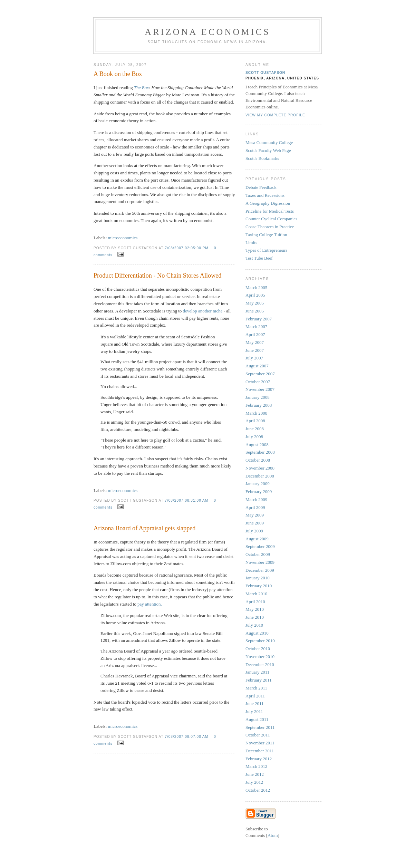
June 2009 (255, 523)
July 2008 (254, 437)
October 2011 (258, 735)
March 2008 (256, 413)
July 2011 (254, 711)
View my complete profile (275, 115)
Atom (273, 835)
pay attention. (150, 604)
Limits (251, 243)
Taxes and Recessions (265, 195)
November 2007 (260, 389)
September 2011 (260, 727)
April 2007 (255, 334)
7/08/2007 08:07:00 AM (187, 737)
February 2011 (259, 680)
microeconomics (123, 238)
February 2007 (259, 319)
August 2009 (257, 539)
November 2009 (260, 562)
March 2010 (256, 594)
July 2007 (254, 358)
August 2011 (257, 719)
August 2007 (257, 366)
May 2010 (255, 609)
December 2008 (260, 476)
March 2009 (256, 499)
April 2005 (255, 295)
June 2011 (255, 703)
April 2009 (255, 507)
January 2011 (257, 672)
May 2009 (255, 515)
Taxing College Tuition (266, 235)
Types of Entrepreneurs (266, 250)
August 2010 (257, 633)
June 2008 (255, 429)
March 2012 (256, 766)
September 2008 (260, 452)
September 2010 (260, 641)
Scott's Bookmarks (262, 158)
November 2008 (260, 468)
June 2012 (255, 774)
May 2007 (255, 342)
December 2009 (260, 570)
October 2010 (258, 649)
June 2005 (255, 311)
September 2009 (260, 546)
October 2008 (258, 460)
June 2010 (255, 617)
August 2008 (257, 445)
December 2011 (260, 751)
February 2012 (259, 759)
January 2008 (258, 397)
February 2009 (259, 491)
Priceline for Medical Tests (270, 211)
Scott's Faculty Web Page (268, 150)
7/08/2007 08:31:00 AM (187, 500)
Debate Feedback (261, 187)
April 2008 (255, 421)
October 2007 (258, 382)
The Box (141, 88)
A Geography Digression (268, 203)
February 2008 (259, 405)
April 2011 (255, 696)
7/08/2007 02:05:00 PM (187, 248)
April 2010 (255, 602)
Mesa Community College (269, 142)
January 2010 (258, 578)
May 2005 (255, 303)
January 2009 (258, 484)
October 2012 (258, 790)
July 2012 (254, 782)
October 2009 (258, 554)
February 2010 (259, 586)
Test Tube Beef (259, 258)
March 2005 (256, 287)
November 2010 (260, 657)
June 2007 (255, 350)
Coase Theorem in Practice (270, 227)
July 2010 (254, 625)
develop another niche (203, 311)
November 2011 (260, 743)
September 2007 (260, 374)
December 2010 (260, 664)
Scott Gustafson (265, 73)
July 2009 (254, 531)
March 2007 (256, 326)
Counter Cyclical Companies (271, 219)
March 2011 (256, 688)
